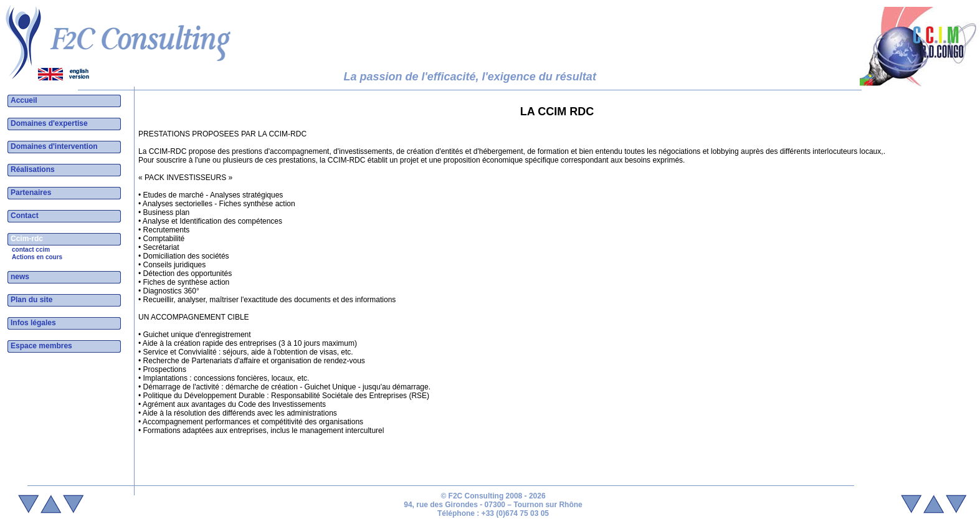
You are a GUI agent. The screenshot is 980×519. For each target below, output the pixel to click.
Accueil (24, 100)
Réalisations (33, 169)
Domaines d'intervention (54, 146)
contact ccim (31, 250)
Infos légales (33, 323)
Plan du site (31, 300)
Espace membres (41, 346)
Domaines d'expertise (49, 123)
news (20, 277)
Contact (25, 216)
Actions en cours (37, 257)
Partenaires (31, 193)
